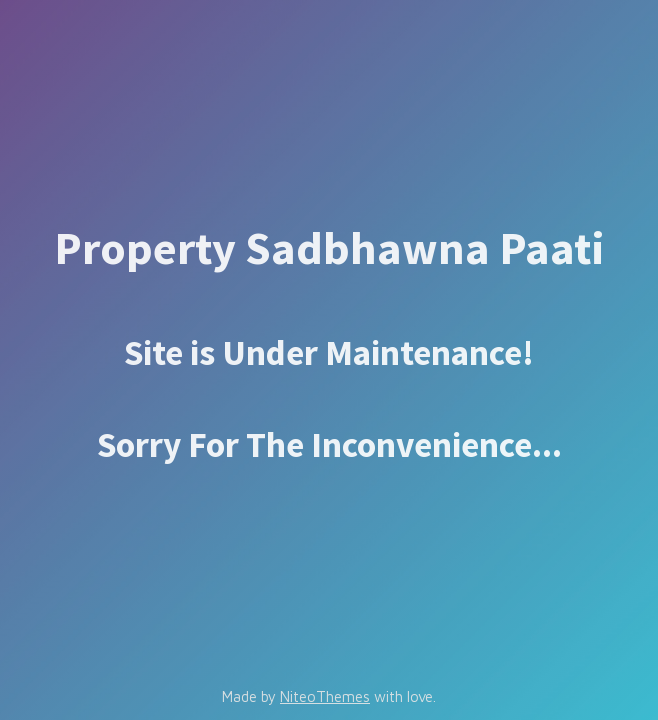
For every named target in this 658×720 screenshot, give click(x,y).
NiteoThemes (325, 696)
